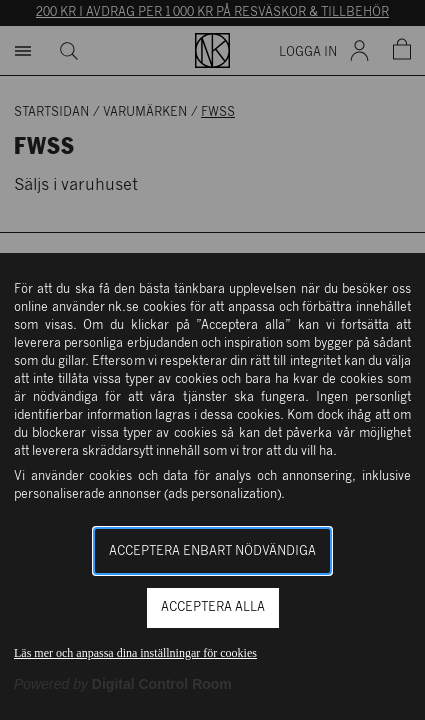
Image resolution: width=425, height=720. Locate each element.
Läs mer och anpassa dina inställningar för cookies (135, 653)
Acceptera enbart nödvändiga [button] (212, 551)
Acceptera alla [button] (213, 607)
